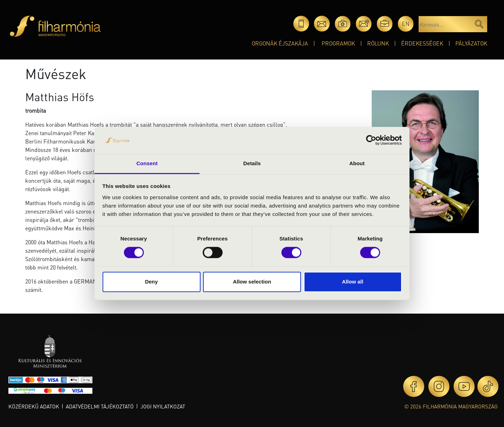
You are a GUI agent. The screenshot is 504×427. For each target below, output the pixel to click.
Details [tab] (252, 163)
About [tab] (357, 163)
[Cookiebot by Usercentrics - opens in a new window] (371, 140)
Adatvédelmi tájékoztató (100, 406)
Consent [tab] (147, 163)
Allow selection (252, 282)
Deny (151, 282)
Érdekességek (422, 43)
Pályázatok (471, 43)
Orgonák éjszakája (280, 43)
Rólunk (378, 43)
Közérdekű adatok (34, 406)
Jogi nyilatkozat (163, 406)
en (406, 24)
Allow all (353, 282)
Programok (338, 43)
